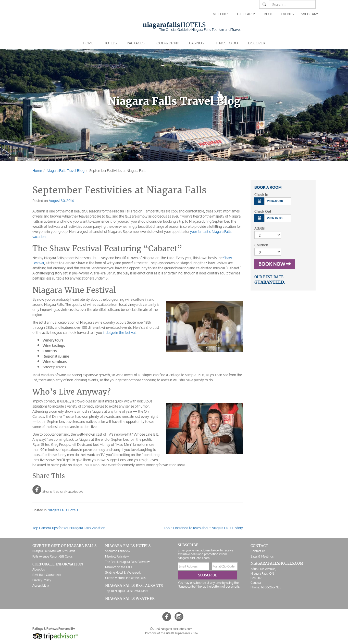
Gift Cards (247, 14)
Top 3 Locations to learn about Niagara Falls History (203, 528)
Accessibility (41, 585)
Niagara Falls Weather (130, 599)
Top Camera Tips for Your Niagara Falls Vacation (69, 528)
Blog (269, 14)
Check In (261, 195)
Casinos (196, 43)
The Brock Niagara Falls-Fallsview (127, 562)
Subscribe (208, 575)
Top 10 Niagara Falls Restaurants (127, 591)
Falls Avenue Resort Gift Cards (52, 556)
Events (287, 14)
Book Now (275, 264)
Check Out (263, 212)
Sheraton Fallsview (118, 551)
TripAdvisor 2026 (186, 633)
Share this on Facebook (58, 489)
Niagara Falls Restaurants (134, 586)
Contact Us (258, 551)
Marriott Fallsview (117, 556)
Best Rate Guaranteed (47, 575)
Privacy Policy (42, 580)
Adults (259, 228)
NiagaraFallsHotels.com (277, 563)
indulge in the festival (119, 332)
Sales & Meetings (262, 556)
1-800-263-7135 (271, 587)
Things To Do (226, 43)
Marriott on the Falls (119, 567)
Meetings (221, 14)
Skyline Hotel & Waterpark (123, 572)
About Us (39, 569)
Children (261, 245)
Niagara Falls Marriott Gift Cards (54, 551)
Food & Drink (167, 43)
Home (88, 43)
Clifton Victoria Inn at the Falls (125, 578)
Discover (257, 43)
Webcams (310, 14)
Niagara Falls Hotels (63, 510)
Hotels (174, 25)
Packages (136, 43)
